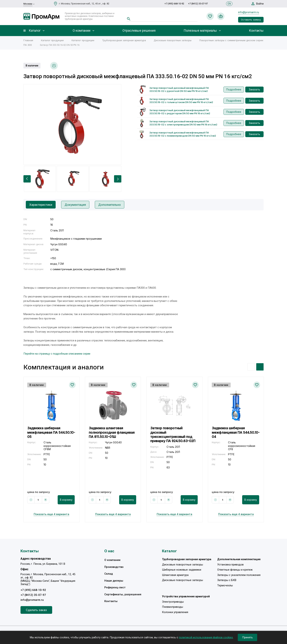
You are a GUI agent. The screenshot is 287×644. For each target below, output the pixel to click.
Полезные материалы (200, 31)
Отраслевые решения (139, 31)
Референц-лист (115, 587)
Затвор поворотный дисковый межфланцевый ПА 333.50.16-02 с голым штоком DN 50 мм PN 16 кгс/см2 (181, 101)
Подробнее (234, 89)
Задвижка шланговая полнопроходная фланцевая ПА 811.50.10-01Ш (112, 432)
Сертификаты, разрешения (123, 594)
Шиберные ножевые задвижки (182, 570)
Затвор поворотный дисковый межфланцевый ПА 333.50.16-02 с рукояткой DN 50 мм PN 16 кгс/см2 (179, 89)
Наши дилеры (114, 581)
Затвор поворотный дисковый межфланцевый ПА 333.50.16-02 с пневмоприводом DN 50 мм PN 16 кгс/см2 (183, 134)
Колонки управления (175, 612)
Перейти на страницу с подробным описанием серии (57, 354)
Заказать (254, 89)
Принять (247, 637)
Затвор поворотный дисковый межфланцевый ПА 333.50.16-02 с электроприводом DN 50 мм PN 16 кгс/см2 (183, 123)
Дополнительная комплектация (239, 559)
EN (229, 4)
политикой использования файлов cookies (206, 637)
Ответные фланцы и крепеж (235, 570)
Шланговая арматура (175, 575)
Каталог (35, 31)
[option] (72, 124)
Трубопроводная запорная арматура (124, 40)
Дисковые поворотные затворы (173, 40)
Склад (109, 574)
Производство (114, 567)
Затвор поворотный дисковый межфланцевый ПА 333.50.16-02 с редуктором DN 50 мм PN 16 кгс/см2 (180, 112)
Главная (28, 40)
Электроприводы (173, 602)
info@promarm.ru (249, 12)
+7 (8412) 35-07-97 (198, 4)
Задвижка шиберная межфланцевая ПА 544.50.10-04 (236, 432)
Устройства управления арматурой (186, 596)
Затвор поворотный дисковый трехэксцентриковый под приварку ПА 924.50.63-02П (173, 434)
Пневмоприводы (173, 607)
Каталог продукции (52, 40)
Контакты (256, 31)
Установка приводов (230, 565)
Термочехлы (225, 585)
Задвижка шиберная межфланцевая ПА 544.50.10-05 (51, 432)
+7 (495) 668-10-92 (174, 4)
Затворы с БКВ (227, 580)
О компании (82, 31)
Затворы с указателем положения (239, 575)
